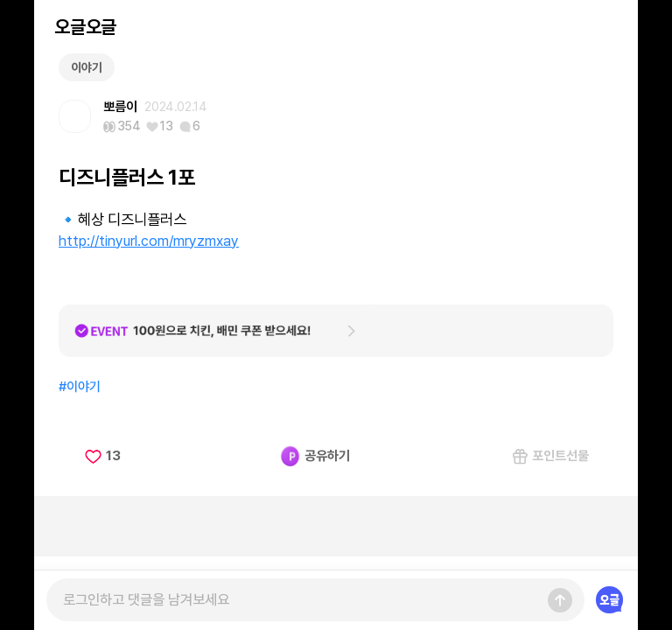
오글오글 (85, 27)
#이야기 (80, 387)
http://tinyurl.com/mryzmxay (149, 241)
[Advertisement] (336, 526)
